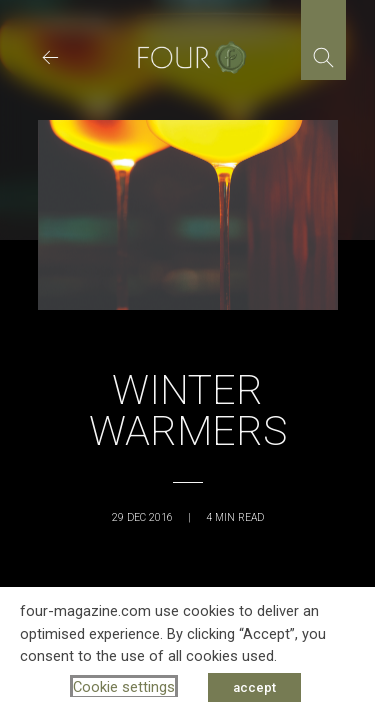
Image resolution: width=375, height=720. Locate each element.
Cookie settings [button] (124, 687)
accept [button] (254, 687)
